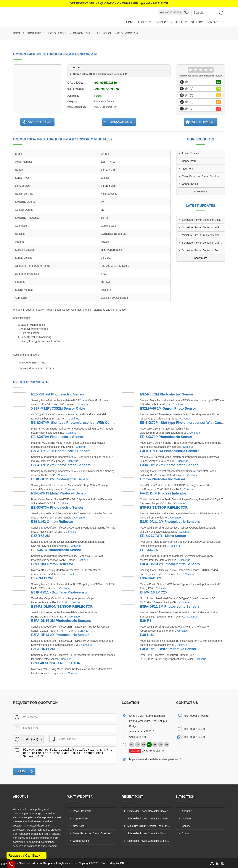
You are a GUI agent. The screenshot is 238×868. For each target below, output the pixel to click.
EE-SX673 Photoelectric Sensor (56, 550)
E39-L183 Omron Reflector (52, 564)
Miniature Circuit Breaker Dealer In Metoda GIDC (204, 235)
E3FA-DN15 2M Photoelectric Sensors (61, 621)
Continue (83, 404)
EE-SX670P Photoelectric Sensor (166, 437)
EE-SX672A (149, 550)
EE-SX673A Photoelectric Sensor (57, 508)
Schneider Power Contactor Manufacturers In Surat (204, 243)
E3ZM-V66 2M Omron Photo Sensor (168, 409)
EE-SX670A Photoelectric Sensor (57, 437)
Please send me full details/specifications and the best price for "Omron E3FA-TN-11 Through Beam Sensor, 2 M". (68, 755)
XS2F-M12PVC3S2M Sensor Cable (58, 409)
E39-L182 (147, 635)
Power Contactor (192, 153)
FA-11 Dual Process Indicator (163, 493)
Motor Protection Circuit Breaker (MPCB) (204, 176)
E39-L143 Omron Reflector (52, 522)
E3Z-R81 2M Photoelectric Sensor (58, 394)
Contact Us (215, 22)
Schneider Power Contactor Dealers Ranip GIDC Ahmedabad (204, 220)
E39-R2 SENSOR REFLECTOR (164, 508)
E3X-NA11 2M (42, 578)
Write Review (202, 122)
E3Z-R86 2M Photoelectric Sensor (167, 394)
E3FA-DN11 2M (43, 649)
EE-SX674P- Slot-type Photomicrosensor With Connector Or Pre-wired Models (93, 423)
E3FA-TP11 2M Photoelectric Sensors (170, 451)
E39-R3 (146, 621)
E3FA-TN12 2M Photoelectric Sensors (61, 465)
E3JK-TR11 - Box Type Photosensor (60, 592)
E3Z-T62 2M (41, 536)
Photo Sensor (57, 33)
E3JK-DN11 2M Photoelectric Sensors (170, 522)
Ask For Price (39, 122)
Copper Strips (190, 184)
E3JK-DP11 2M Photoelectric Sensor (60, 479)
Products (162, 22)
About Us (144, 22)
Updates (181, 22)
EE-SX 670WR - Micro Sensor (163, 536)
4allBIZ (120, 863)
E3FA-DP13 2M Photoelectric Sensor (60, 635)
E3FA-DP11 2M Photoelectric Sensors (170, 607)
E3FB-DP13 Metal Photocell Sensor (59, 493)
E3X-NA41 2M (151, 578)
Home (130, 22)
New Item (188, 169)
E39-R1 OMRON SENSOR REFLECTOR (62, 607)
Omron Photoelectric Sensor (163, 479)
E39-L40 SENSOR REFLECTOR (56, 663)
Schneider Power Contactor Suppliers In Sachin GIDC (204, 250)
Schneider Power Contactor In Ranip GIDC (204, 227)
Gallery (197, 22)
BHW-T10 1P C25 (153, 592)
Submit (22, 771)
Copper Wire (189, 161)
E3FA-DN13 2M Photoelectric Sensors (170, 564)
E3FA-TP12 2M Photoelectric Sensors (61, 451)
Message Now (121, 122)
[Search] (221, 13)
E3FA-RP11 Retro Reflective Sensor (168, 649)
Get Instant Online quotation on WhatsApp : (119, 3)
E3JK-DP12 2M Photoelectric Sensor (169, 465)
